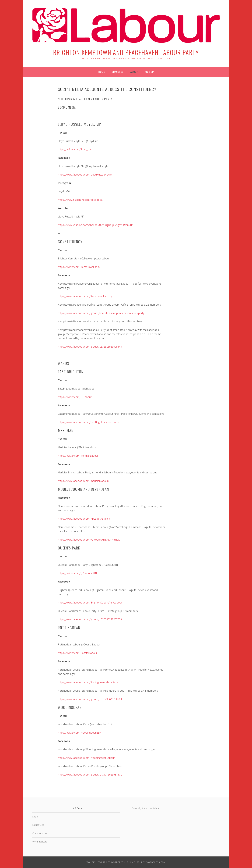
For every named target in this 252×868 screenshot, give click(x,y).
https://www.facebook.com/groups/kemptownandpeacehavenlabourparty (101, 313)
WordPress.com (156, 862)
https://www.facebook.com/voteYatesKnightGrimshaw (89, 540)
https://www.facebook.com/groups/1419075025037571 (90, 774)
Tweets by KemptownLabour (146, 808)
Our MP (149, 72)
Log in (35, 817)
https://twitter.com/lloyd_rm (74, 149)
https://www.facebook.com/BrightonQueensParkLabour (90, 602)
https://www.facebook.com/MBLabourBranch (84, 519)
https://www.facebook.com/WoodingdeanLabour (86, 758)
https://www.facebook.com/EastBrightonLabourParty (88, 422)
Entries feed (38, 825)
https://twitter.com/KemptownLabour (80, 267)
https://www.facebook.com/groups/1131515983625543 (90, 347)
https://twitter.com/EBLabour (75, 397)
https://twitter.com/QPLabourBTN (77, 573)
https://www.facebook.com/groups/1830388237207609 (90, 619)
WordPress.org (40, 842)
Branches (118, 72)
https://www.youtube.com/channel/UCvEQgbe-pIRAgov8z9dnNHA (96, 225)
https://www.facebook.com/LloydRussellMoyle (85, 174)
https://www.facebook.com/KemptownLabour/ (85, 296)
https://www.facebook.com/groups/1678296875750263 (90, 699)
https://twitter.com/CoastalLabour (78, 653)
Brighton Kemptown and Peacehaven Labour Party (126, 52)
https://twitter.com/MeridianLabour (78, 456)
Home (101, 72)
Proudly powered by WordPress (105, 862)
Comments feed (40, 833)
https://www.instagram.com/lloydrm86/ (81, 200)
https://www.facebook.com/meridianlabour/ (83, 481)
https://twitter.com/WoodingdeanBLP (79, 733)
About (134, 72)
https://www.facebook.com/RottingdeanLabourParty (88, 682)
